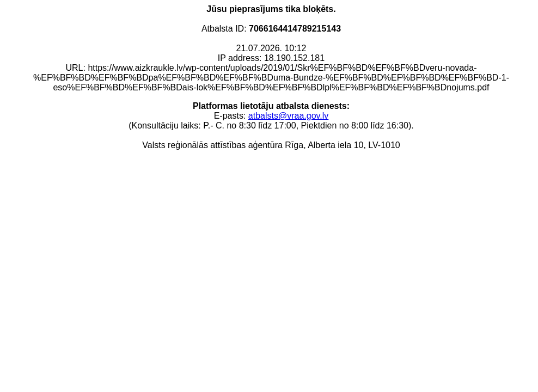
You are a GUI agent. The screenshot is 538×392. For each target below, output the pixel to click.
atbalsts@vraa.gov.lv (289, 116)
